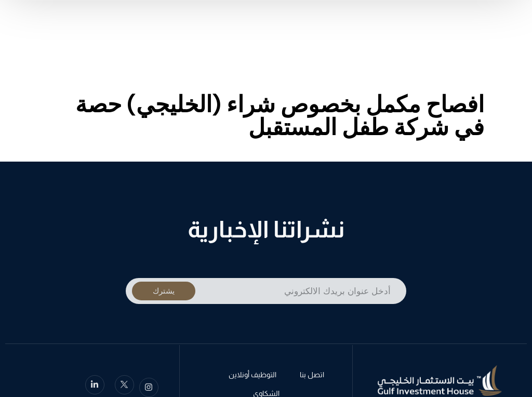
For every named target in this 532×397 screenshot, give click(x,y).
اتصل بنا (312, 376)
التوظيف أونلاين (252, 376)
